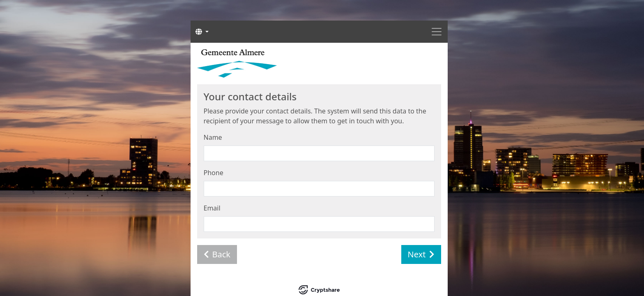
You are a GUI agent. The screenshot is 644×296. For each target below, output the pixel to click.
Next (421, 254)
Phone (214, 173)
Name (213, 137)
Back (217, 254)
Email (212, 208)
